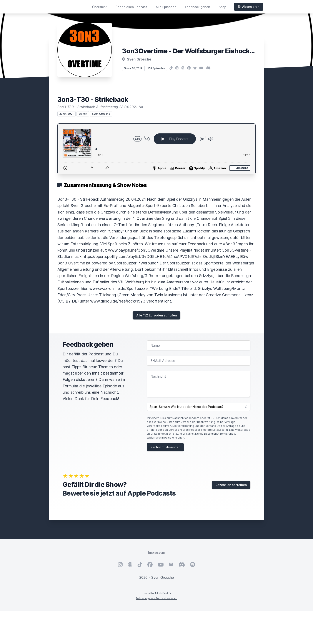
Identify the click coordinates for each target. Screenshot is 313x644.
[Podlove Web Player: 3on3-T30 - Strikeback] (156, 149)
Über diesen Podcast (131, 7)
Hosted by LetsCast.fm (157, 593)
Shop (222, 7)
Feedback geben (197, 7)
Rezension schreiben (231, 485)
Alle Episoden (166, 7)
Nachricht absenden (165, 447)
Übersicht (99, 7)
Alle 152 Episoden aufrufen (156, 315)
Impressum (156, 552)
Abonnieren (249, 7)
